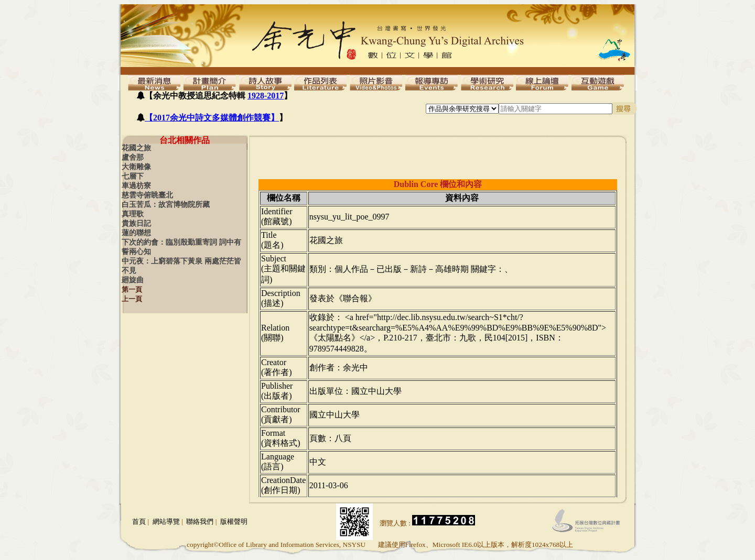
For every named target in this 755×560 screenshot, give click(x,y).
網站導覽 (166, 521)
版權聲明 (234, 521)
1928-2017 (266, 96)
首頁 (139, 521)
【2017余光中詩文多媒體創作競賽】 (212, 118)
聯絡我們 (200, 521)
